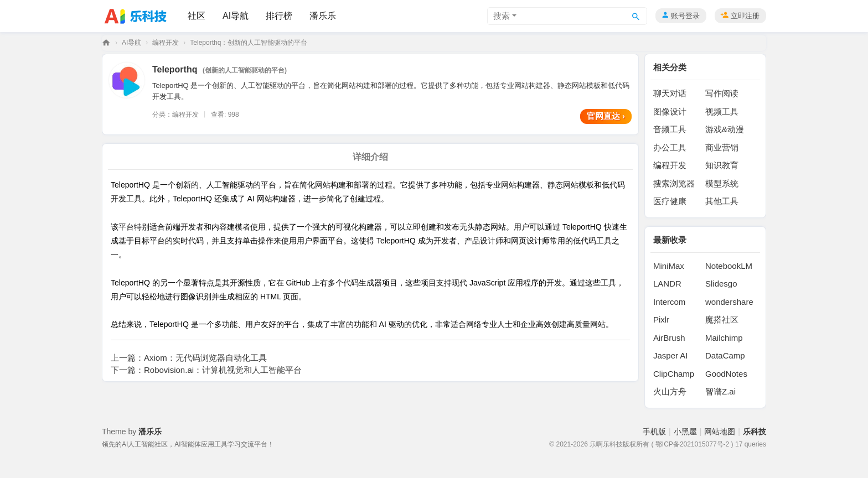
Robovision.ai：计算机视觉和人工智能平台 (223, 370)
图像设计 (670, 111)
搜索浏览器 (674, 183)
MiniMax (669, 266)
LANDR (667, 284)
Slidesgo (721, 284)
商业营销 (722, 147)
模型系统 (722, 183)
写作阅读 (722, 93)
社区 (197, 16)
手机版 (654, 432)
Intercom (669, 302)
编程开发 (166, 43)
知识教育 (722, 165)
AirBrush (669, 338)
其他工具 (722, 201)
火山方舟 (670, 391)
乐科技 (106, 43)
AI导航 (236, 16)
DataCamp (725, 355)
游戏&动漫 (725, 129)
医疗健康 (670, 201)
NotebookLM (729, 266)
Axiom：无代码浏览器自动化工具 (205, 358)
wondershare (729, 302)
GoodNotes (726, 374)
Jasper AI (671, 355)
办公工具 (670, 147)
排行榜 (279, 16)
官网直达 (606, 116)
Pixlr (661, 319)
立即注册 (745, 16)
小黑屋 (685, 432)
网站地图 (720, 432)
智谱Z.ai (720, 391)
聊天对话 (670, 93)
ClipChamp (674, 374)
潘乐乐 (323, 16)
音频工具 (670, 129)
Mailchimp (724, 338)
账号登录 (685, 16)
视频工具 (722, 111)
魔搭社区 (722, 319)
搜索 (502, 16)
